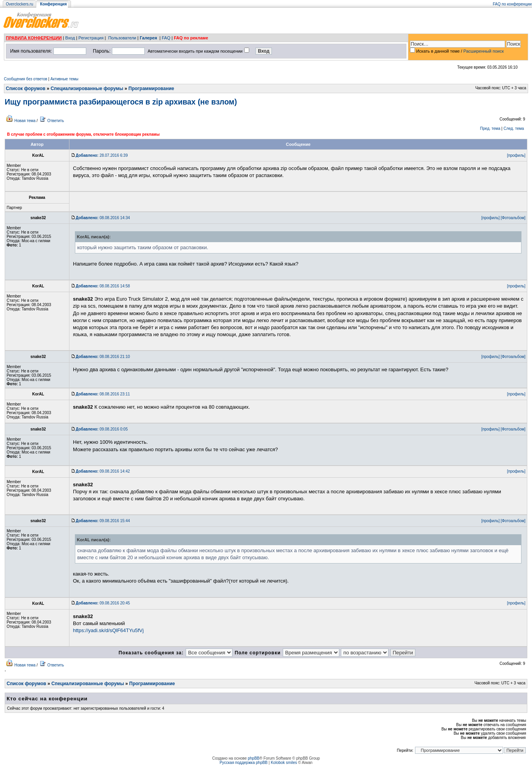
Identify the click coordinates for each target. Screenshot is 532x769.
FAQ (166, 38)
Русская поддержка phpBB (244, 763)
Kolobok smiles (284, 763)
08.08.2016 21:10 (103, 357)
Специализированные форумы (87, 89)
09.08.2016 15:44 (103, 521)
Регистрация (91, 38)
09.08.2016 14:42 (103, 471)
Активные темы (64, 79)
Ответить (56, 121)
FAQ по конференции (512, 4)
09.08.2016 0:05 (102, 429)
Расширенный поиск (484, 51)
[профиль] (516, 155)
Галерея (148, 38)
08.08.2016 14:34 (103, 218)
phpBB (254, 758)
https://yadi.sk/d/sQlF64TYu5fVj (108, 630)
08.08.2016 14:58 (103, 286)
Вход (70, 38)
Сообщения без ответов (26, 79)
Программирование (151, 89)
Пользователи (122, 38)
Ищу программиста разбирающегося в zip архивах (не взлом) (121, 102)
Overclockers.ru (20, 4)
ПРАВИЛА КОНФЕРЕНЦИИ (34, 38)
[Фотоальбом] (513, 218)
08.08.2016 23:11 (103, 394)
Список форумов (26, 89)
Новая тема (25, 121)
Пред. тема (490, 128)
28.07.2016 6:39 (102, 155)
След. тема (514, 128)
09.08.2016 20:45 (103, 603)
